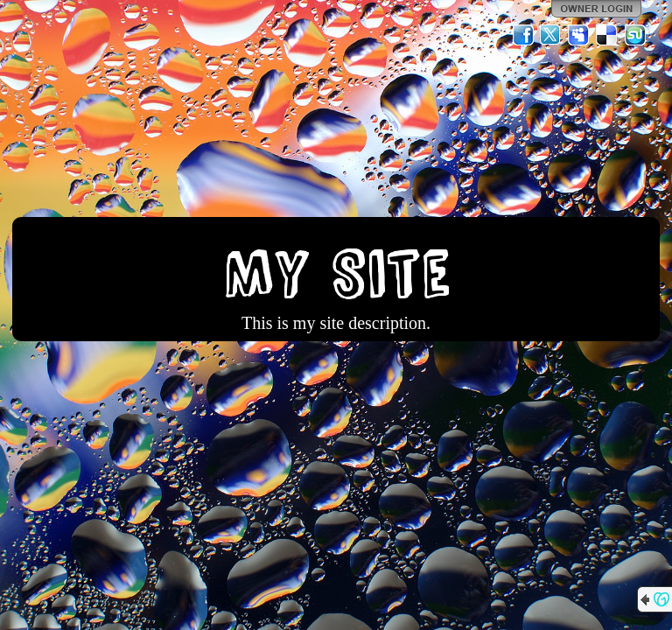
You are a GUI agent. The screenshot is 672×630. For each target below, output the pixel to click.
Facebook (523, 35)
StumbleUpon (635, 35)
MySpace (579, 35)
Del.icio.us (607, 35)
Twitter (551, 35)
